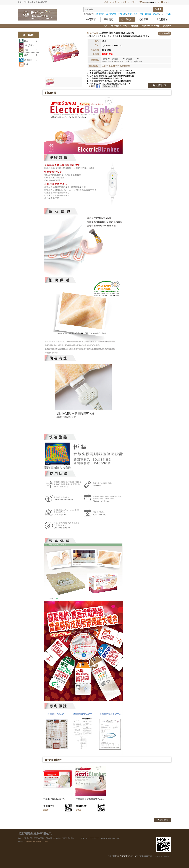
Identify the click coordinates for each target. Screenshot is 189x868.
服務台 (165, 2)
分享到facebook (169, 9)
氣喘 (122, 66)
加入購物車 (159, 85)
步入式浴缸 (111, 14)
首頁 (105, 26)
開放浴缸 (122, 14)
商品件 (148, 2)
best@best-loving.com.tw (37, 841)
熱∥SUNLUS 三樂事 (151, 26)
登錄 (106, 2)
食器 (31, 64)
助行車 (156, 14)
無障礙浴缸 (99, 14)
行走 (31, 50)
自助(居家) (31, 45)
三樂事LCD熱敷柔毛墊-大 (55, 799)
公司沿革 (92, 19)
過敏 (111, 66)
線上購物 (127, 19)
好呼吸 (116, 66)
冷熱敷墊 (134, 26)
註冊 (114, 2)
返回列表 (163, 820)
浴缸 (130, 14)
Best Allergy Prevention (126, 856)
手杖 (141, 14)
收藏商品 (166, 33)
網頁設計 (158, 856)
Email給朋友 (110, 86)
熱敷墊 (127, 66)
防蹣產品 (31, 60)
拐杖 (136, 14)
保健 (125, 26)
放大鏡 (148, 14)
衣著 (31, 41)
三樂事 (105, 66)
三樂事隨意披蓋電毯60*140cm (90, 799)
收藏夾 (124, 2)
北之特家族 (162, 19)
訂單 (133, 2)
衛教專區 (145, 19)
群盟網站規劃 (166, 856)
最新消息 (110, 19)
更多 (169, 14)
